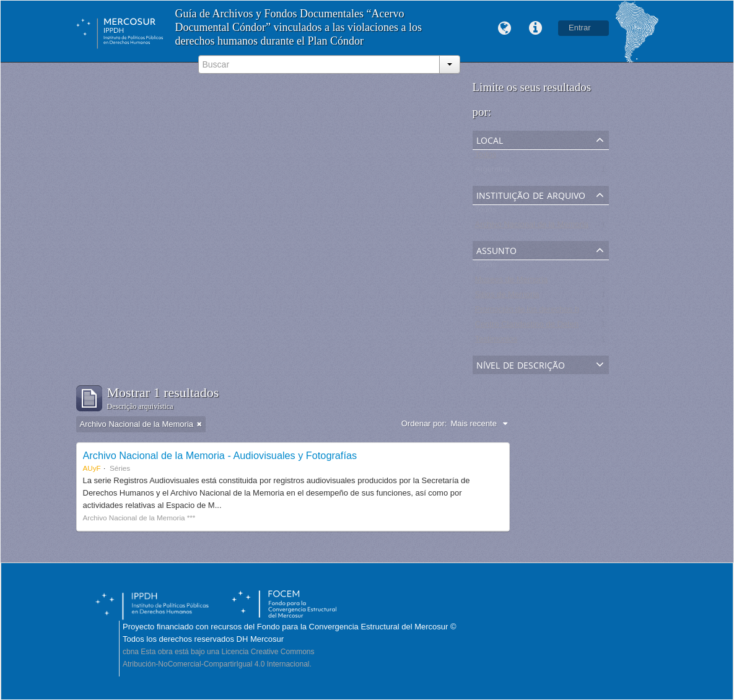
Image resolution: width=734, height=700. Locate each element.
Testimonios (496, 342)
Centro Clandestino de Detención (535, 327)
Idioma (504, 28)
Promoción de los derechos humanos (542, 312)
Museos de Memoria (512, 282)
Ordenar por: (424, 423)
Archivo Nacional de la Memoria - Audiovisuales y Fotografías (220, 455)
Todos (486, 157)
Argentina (492, 172)
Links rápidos (535, 28)
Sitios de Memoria (507, 297)
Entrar (579, 28)
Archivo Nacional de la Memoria (532, 227)
